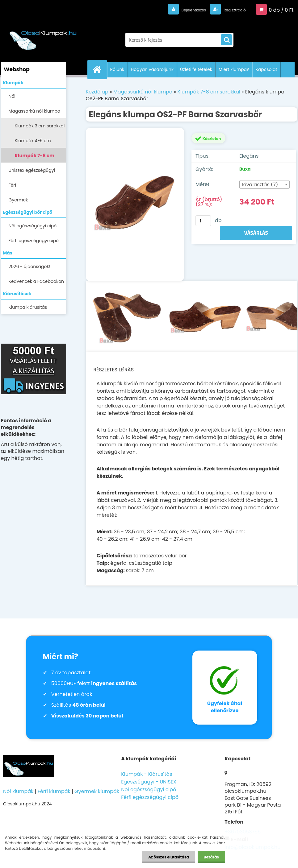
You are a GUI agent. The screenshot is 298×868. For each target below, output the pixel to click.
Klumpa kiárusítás (28, 307)
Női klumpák (18, 791)
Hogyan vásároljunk (152, 69)
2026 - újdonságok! (29, 267)
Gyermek (18, 200)
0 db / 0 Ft (281, 10)
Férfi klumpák (54, 791)
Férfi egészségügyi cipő (34, 241)
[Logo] (43, 37)
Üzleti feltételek (196, 69)
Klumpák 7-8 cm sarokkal (35, 157)
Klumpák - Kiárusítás (147, 774)
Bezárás (211, 857)
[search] (226, 40)
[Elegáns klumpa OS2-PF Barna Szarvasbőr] (135, 204)
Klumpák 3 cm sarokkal (40, 126)
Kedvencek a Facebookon (36, 281)
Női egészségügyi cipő (33, 226)
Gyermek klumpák (97, 791)
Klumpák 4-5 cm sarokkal (33, 143)
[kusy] (203, 221)
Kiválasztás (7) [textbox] (260, 185)
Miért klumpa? (234, 69)
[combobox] (264, 184)
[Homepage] (100, 69)
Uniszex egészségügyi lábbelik (32, 172)
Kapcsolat (266, 69)
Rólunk (117, 69)
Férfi (13, 185)
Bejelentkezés (182, 10)
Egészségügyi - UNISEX (149, 782)
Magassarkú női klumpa (35, 111)
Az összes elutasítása (168, 857)
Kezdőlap (97, 92)
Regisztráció (230, 10)
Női (12, 96)
